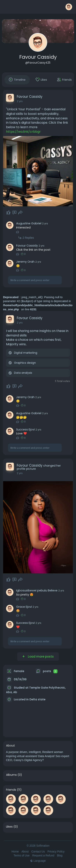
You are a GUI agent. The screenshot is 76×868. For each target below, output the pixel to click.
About (25, 852)
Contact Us (38, 852)
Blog (60, 855)
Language (38, 861)
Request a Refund (43, 855)
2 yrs (20, 101)
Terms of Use (21, 855)
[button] (69, 7)
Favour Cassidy (38, 57)
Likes (9, 827)
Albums (11, 775)
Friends (11, 790)
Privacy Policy (56, 852)
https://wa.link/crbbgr (23, 132)
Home (15, 852)
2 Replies (26, 238)
